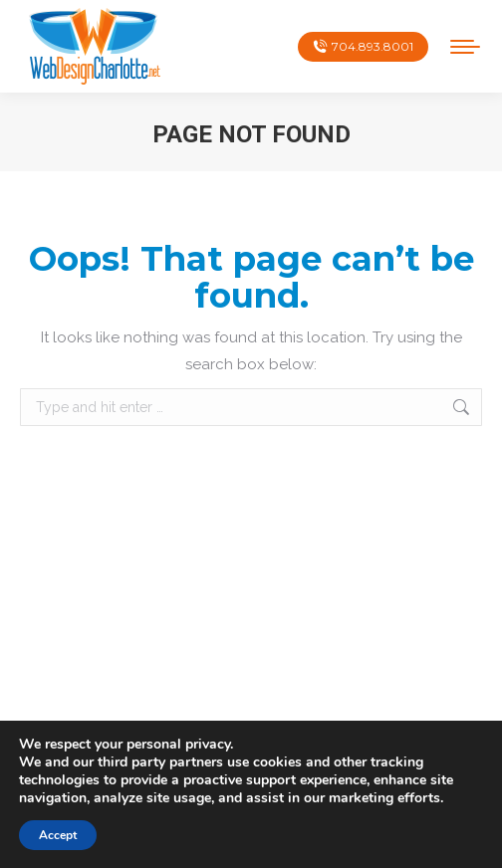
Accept (58, 835)
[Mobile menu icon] (465, 47)
